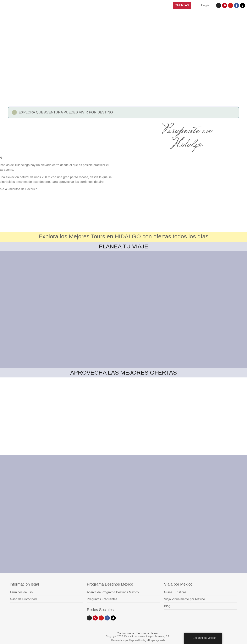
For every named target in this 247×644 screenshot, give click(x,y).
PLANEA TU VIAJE (123, 246)
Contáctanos (125, 633)
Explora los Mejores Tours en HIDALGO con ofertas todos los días (123, 236)
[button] (123, 114)
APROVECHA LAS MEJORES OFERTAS (123, 373)
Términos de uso (148, 633)
